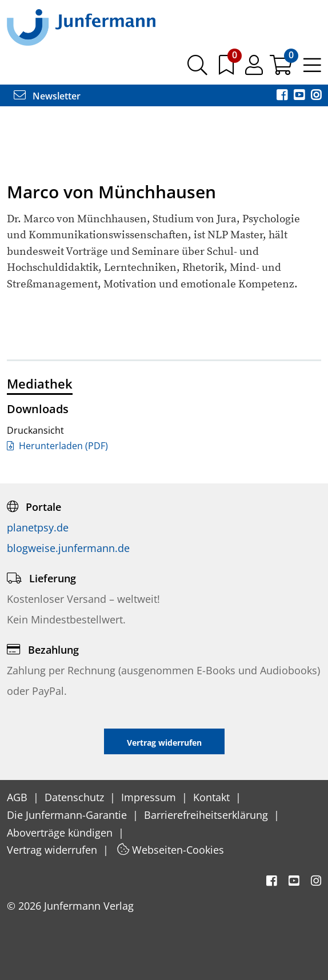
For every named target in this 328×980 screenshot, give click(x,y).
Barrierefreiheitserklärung (207, 815)
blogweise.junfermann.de (68, 548)
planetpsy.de (38, 527)
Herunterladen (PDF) (57, 446)
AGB (19, 797)
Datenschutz (76, 797)
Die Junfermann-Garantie (68, 815)
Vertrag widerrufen (53, 850)
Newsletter (47, 96)
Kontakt (213, 797)
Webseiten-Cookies (171, 850)
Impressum (150, 797)
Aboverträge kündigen (61, 833)
